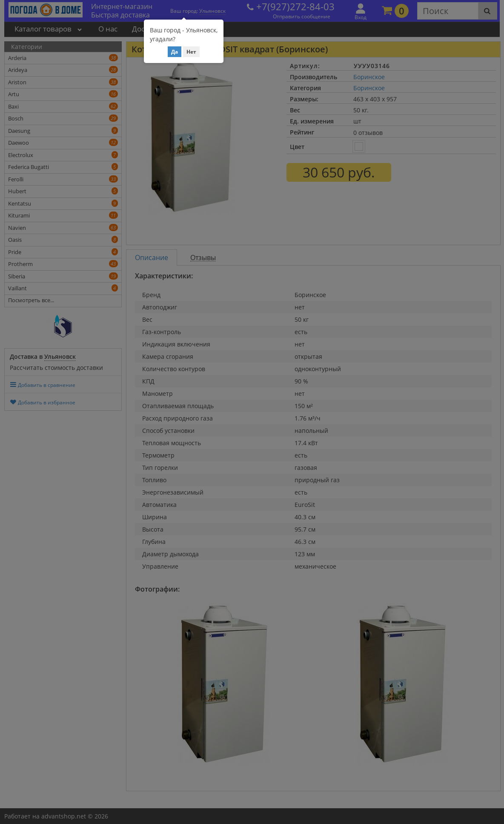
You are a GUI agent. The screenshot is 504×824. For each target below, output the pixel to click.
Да (175, 52)
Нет (191, 52)
